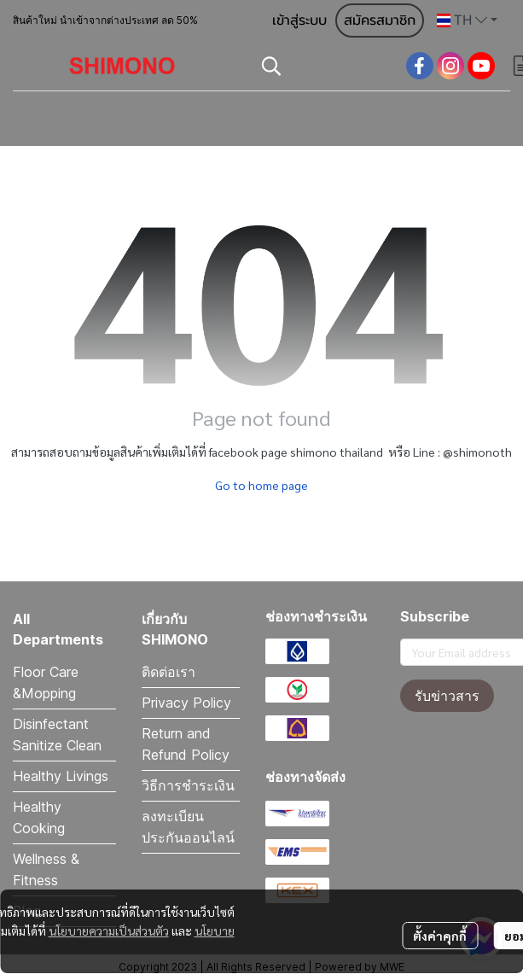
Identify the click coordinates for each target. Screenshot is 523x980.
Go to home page (261, 485)
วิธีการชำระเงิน (188, 785)
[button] (467, 20)
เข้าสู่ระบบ (299, 20)
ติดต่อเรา (169, 672)
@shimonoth (477, 452)
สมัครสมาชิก (380, 20)
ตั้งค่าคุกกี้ (440, 936)
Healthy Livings (61, 776)
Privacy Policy (186, 703)
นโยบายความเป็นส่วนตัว (109, 930)
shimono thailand (337, 452)
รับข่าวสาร (447, 696)
